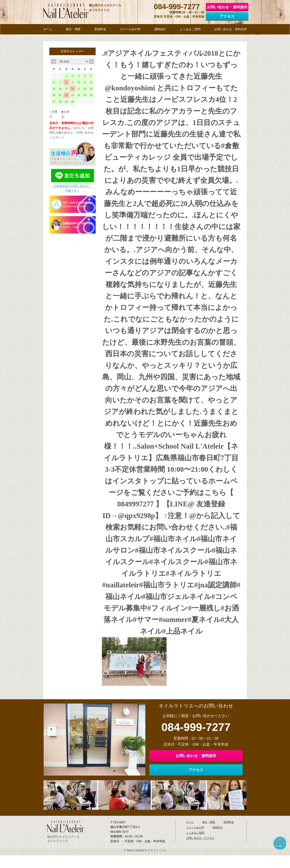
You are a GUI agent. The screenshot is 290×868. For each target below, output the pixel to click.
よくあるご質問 (195, 846)
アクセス (227, 16)
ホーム (190, 835)
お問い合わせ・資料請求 (227, 7)
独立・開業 (209, 835)
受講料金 (229, 835)
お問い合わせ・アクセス (200, 852)
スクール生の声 (195, 841)
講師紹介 (218, 841)
